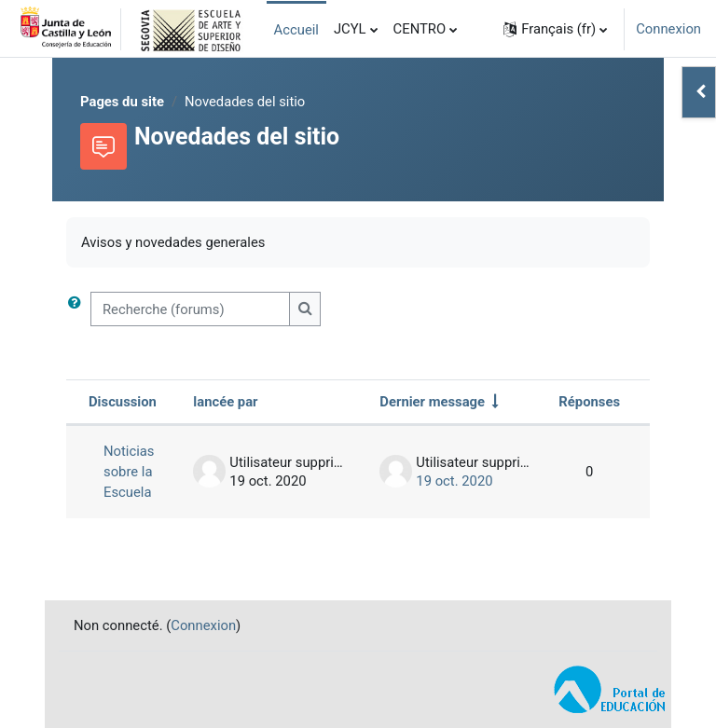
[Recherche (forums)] (190, 309)
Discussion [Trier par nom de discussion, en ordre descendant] (123, 402)
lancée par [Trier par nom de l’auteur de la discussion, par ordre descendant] (225, 402)
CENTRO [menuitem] (420, 29)
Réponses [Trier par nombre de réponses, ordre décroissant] (589, 402)
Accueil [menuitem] (296, 30)
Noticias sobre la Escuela (129, 472)
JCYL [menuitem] (350, 29)
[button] (555, 29)
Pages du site (122, 102)
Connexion (668, 29)
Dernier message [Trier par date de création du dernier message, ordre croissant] (432, 402)
